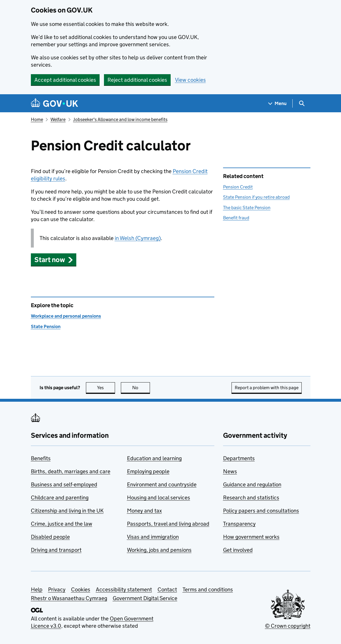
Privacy (57, 589)
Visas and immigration (153, 537)
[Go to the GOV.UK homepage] (54, 103)
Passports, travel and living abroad (168, 524)
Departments (239, 458)
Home (37, 119)
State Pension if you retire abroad (256, 197)
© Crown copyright (288, 626)
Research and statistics (251, 498)
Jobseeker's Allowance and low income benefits (120, 119)
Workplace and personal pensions (66, 316)
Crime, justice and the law (62, 524)
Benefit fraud (236, 218)
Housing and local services (159, 498)
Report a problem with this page (267, 388)
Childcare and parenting (60, 498)
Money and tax (144, 511)
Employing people (148, 471)
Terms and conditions (208, 589)
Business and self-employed (64, 484)
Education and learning (154, 458)
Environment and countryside (162, 484)
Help (37, 589)
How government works (251, 537)
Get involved (238, 550)
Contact (167, 589)
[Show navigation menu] (278, 103)
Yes (106, 388)
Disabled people (50, 537)
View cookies (190, 80)
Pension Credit (238, 187)
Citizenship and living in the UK (67, 511)
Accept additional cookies (65, 80)
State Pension (46, 327)
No (141, 388)
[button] (54, 260)
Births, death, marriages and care (71, 471)
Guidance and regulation (252, 484)
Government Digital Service (145, 598)
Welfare (58, 119)
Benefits (41, 458)
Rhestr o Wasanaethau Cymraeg (69, 598)
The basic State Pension (247, 208)
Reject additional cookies (137, 80)
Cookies (81, 589)
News (230, 471)
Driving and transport (56, 550)
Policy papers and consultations (261, 511)
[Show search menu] (302, 103)
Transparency (239, 524)
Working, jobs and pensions (159, 550)
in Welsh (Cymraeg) (138, 238)
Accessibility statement (124, 589)
